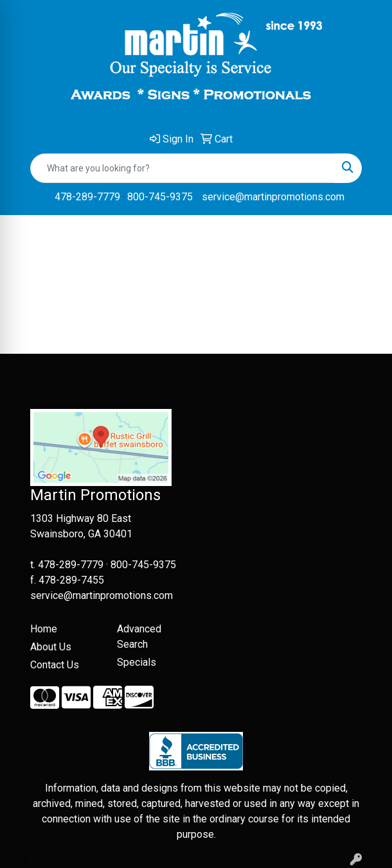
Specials (137, 662)
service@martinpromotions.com (273, 197)
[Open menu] (366, 234)
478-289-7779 (87, 197)
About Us (51, 647)
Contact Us (55, 665)
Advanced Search (139, 637)
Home (44, 629)
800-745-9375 (160, 197)
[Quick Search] (183, 168)
